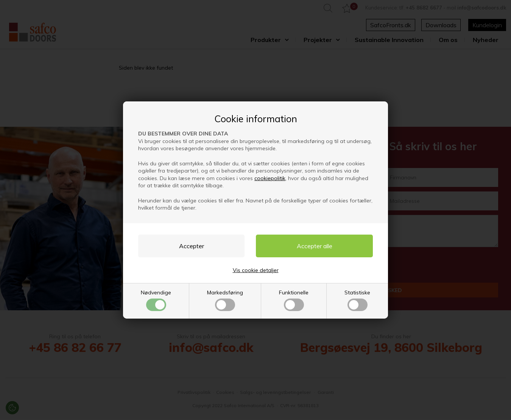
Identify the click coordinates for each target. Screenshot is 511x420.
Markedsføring (225, 300)
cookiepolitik (270, 178)
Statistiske (357, 300)
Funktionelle (294, 300)
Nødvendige (156, 300)
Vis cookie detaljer (256, 270)
